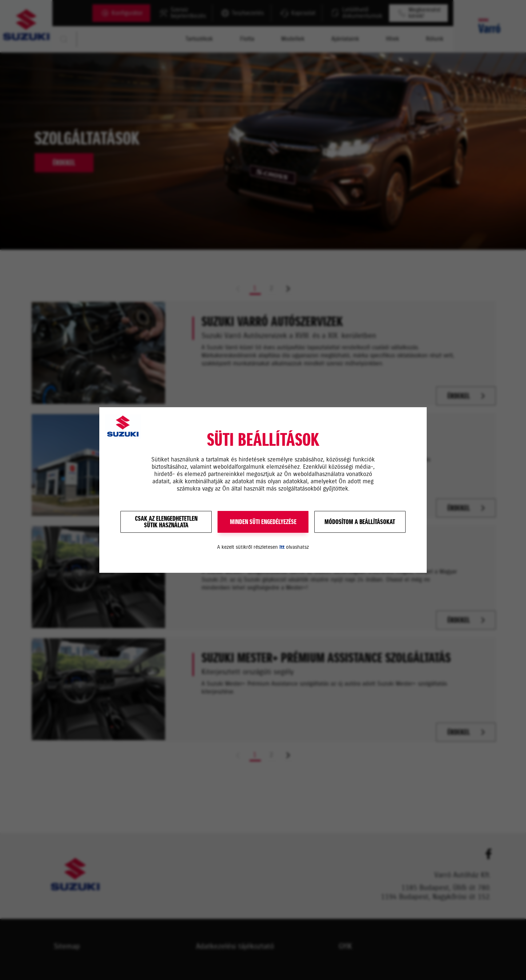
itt (282, 547)
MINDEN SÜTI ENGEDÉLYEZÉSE (263, 522)
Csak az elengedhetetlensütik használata (166, 522)
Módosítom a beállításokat (360, 522)
